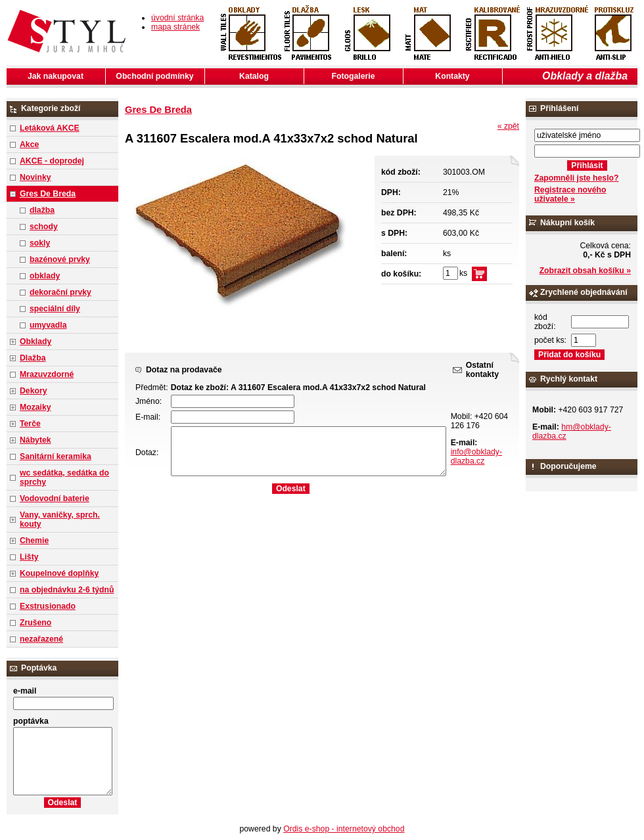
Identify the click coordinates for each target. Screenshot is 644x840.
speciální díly (55, 309)
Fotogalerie (354, 76)
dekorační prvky (60, 292)
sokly (40, 243)
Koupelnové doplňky (59, 573)
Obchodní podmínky (154, 76)
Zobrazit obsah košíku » (585, 271)
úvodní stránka (177, 18)
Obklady (35, 342)
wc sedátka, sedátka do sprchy (64, 477)
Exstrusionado (48, 606)
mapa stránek (175, 27)
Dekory (33, 391)
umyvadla (48, 325)
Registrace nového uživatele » (570, 194)
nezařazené (41, 639)
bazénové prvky (60, 259)
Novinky (35, 177)
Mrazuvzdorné (47, 374)
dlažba (42, 210)
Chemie (34, 541)
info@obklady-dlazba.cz (476, 456)
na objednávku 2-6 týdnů (67, 590)
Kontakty (452, 76)
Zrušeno (35, 623)
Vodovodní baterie (55, 498)
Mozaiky (35, 407)
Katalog (254, 76)
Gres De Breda (48, 194)
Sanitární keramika (56, 456)
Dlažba (33, 358)
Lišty (29, 557)
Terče (30, 424)
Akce (29, 144)
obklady (45, 276)
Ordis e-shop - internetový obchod (344, 829)
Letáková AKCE (50, 128)
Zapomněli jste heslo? (577, 178)
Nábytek (35, 440)
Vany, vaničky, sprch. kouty (60, 519)
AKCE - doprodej (52, 161)
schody (44, 227)
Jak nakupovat (56, 76)
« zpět (508, 126)
